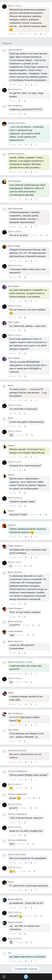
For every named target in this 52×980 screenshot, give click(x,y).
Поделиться (45, 34)
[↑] (36, 34)
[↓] (40, 34)
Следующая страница (26, 969)
